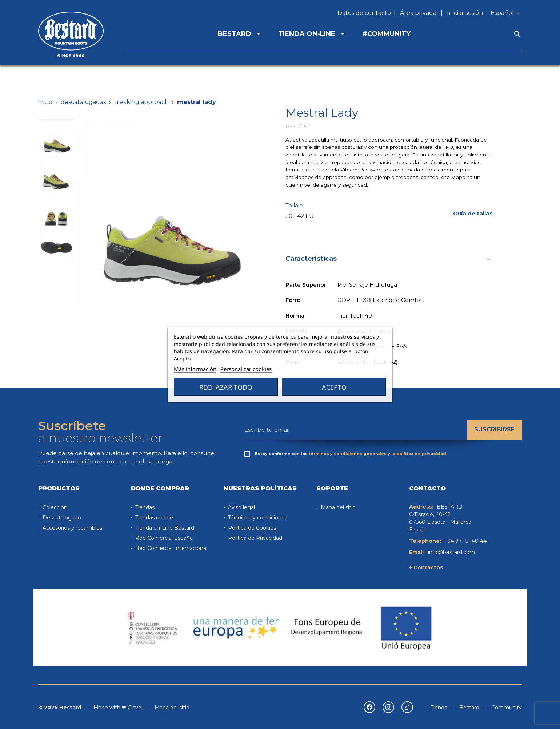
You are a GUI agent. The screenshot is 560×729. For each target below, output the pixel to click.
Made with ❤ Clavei (118, 708)
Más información (195, 369)
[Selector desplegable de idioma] (506, 13)
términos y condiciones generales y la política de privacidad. (378, 454)
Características (389, 258)
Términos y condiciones (257, 518)
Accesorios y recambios (72, 528)
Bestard (469, 708)
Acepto (334, 387)
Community (507, 708)
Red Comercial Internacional (171, 548)
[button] (473, 214)
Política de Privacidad (254, 538)
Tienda (439, 708)
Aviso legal (241, 507)
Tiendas (144, 507)
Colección (54, 507)
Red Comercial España (163, 538)
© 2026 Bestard (60, 708)
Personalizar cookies (246, 369)
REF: (291, 126)
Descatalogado (61, 518)
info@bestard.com (451, 552)
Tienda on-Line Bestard (164, 528)
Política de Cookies (251, 528)
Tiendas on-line (153, 518)
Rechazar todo (226, 387)
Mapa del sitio (337, 507)
